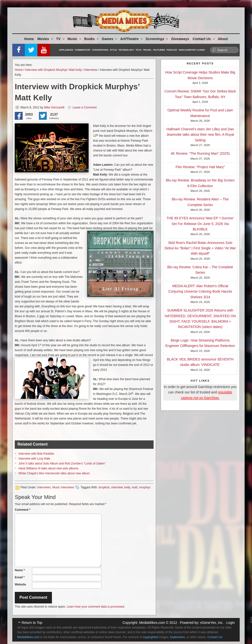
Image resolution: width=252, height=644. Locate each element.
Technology (126, 50)
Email (20, 577)
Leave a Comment (85, 107)
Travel (147, 50)
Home (29, 39)
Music (75, 39)
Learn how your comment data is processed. (96, 607)
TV (61, 39)
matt (134, 487)
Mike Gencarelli (54, 107)
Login (231, 623)
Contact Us (204, 39)
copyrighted (150, 637)
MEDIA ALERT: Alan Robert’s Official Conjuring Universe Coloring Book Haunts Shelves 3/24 (200, 292)
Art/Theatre (132, 39)
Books (92, 39)
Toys (139, 50)
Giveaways (180, 39)
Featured (159, 50)
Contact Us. (215, 637)
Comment (23, 510)
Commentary (83, 50)
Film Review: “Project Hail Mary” (200, 167)
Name (20, 570)
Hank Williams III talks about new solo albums (48, 468)
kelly (127, 487)
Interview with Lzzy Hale (34, 459)
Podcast (172, 50)
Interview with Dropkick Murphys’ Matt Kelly (53, 70)
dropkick (104, 487)
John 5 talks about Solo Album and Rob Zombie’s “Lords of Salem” (62, 464)
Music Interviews (63, 487)
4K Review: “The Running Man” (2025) (200, 153)
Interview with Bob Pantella (36, 454)
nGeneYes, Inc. (212, 623)
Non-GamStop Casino (192, 50)
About (223, 39)
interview (117, 487)
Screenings (157, 39)
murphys (145, 487)
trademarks (177, 637)
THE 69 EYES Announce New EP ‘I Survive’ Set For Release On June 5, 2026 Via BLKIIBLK (200, 224)
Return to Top (32, 623)
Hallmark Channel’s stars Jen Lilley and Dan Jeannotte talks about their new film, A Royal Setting (200, 135)
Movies (46, 39)
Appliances (66, 50)
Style (113, 50)
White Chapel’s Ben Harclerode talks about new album (54, 473)
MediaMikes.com (152, 623)
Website (20, 584)
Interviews (91, 70)
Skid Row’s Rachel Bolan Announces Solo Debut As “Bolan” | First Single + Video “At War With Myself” (200, 248)
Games (110, 39)
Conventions (100, 50)
